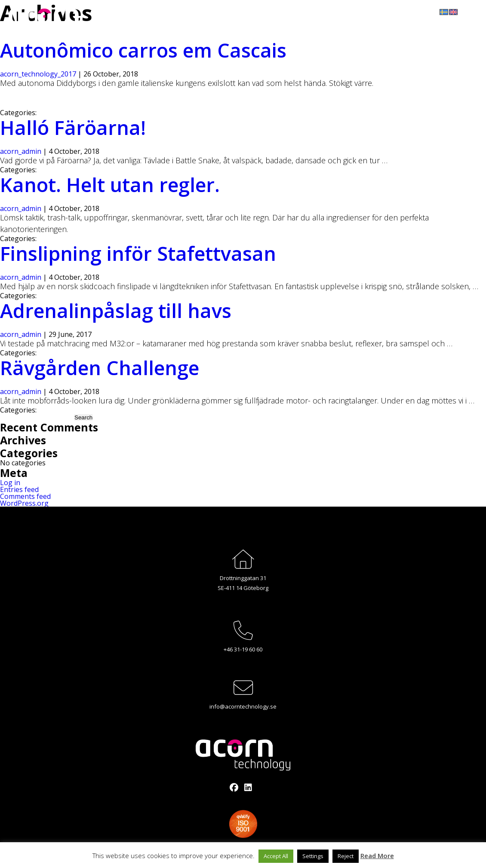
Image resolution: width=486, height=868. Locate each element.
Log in (10, 483)
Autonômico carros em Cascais (143, 50)
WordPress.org (24, 503)
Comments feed (25, 496)
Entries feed (19, 489)
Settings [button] (313, 856)
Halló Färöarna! (73, 127)
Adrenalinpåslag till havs (116, 310)
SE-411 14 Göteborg (243, 588)
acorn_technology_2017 (38, 74)
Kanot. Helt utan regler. (110, 185)
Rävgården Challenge (100, 368)
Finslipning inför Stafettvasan (138, 253)
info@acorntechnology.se (243, 706)
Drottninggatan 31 (243, 578)
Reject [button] (346, 856)
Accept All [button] (276, 856)
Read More (377, 856)
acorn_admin (21, 151)
